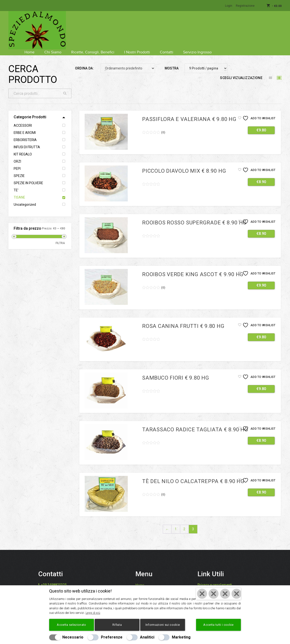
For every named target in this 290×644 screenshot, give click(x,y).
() (163, 126)
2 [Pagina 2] (184, 523)
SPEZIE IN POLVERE (28, 177)
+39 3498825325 (54, 579)
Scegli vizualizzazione (241, 72)
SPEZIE (19, 170)
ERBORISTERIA (25, 134)
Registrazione (245, 6)
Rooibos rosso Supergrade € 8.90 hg (194, 217)
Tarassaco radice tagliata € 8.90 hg (195, 424)
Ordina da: (85, 62)
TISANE (19, 191)
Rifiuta (117, 625)
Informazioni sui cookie (163, 625)
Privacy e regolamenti (215, 579)
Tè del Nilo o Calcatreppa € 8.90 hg (193, 475)
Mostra (172, 62)
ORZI (17, 155)
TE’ (16, 184)
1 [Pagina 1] (176, 523)
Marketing (181, 637)
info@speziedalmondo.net (64, 585)
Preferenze (112, 637)
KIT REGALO (23, 148)
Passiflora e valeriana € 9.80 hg (189, 113)
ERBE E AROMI (25, 127)
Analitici (147, 637)
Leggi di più (94, 613)
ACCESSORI (23, 120)
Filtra (60, 237)
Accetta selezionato (71, 625)
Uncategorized (25, 199)
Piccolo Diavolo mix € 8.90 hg (184, 165)
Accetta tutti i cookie (218, 625)
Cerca (65, 87)
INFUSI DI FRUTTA (27, 141)
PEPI (17, 163)
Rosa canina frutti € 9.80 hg (183, 320)
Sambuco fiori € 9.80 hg (176, 372)
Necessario (73, 637)
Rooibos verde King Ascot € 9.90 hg (193, 268)
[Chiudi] (218, 594)
